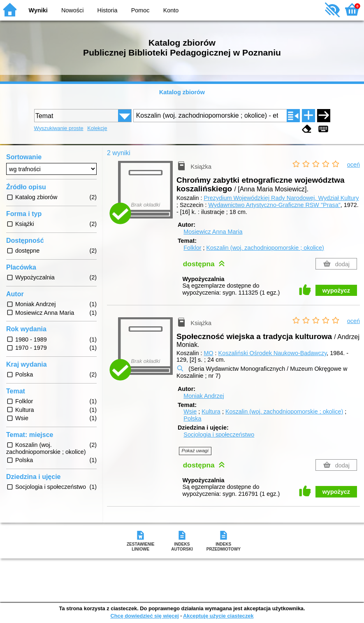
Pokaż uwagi (195, 451)
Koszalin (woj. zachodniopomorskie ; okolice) (265, 248)
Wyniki (38, 10)
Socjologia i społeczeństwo (219, 435)
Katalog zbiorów (182, 92)
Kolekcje (97, 128)
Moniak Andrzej (204, 396)
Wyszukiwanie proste (59, 128)
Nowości (72, 10)
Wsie (190, 411)
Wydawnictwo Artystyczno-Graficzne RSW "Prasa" (275, 205)
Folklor (192, 248)
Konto (171, 10)
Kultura (211, 411)
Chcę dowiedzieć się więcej (144, 616)
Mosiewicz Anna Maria (213, 232)
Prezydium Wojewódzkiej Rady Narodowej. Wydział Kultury (281, 198)
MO (208, 353)
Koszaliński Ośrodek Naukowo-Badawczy (273, 353)
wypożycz (336, 291)
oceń (354, 165)
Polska (192, 418)
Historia (108, 10)
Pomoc (140, 10)
